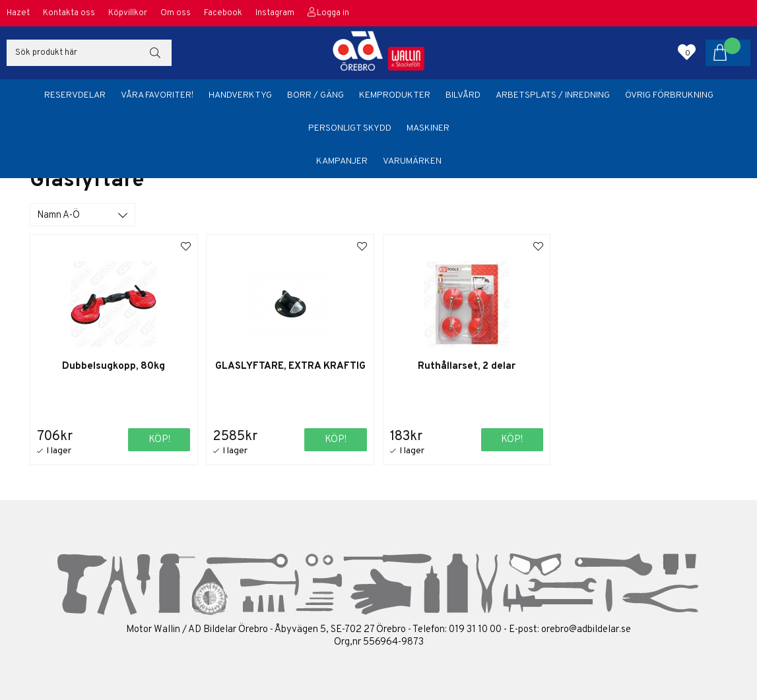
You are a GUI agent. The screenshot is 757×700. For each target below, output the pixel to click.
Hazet (18, 13)
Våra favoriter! (157, 95)
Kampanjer (342, 161)
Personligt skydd (350, 128)
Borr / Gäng (315, 95)
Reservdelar (75, 95)
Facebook (223, 13)
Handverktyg (240, 95)
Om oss (176, 13)
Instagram (275, 13)
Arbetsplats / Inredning (553, 95)
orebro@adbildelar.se (586, 630)
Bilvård (463, 95)
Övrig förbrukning (669, 95)
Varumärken (412, 161)
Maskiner (428, 128)
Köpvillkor (128, 13)
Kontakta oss (69, 13)
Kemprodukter (395, 95)
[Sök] (89, 53)
